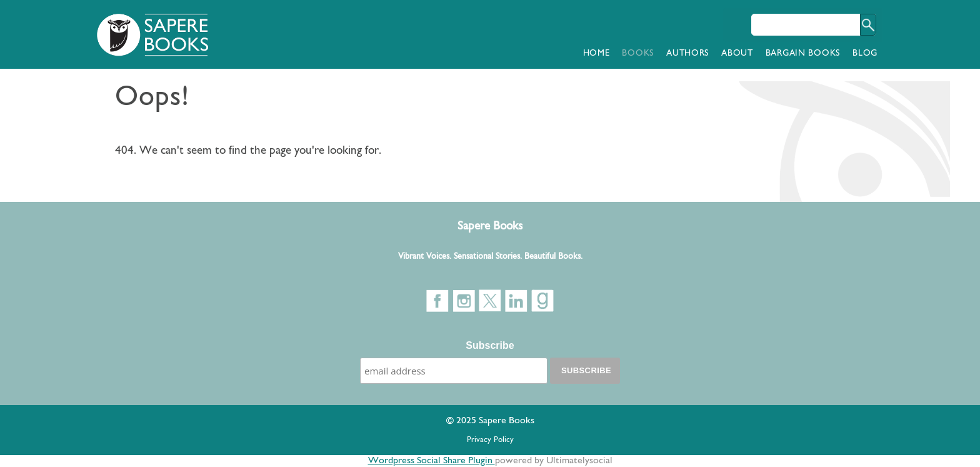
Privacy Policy (490, 440)
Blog (865, 53)
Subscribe (490, 345)
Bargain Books (803, 53)
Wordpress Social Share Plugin (432, 461)
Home (597, 53)
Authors (687, 53)
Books (638, 53)
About (737, 53)
